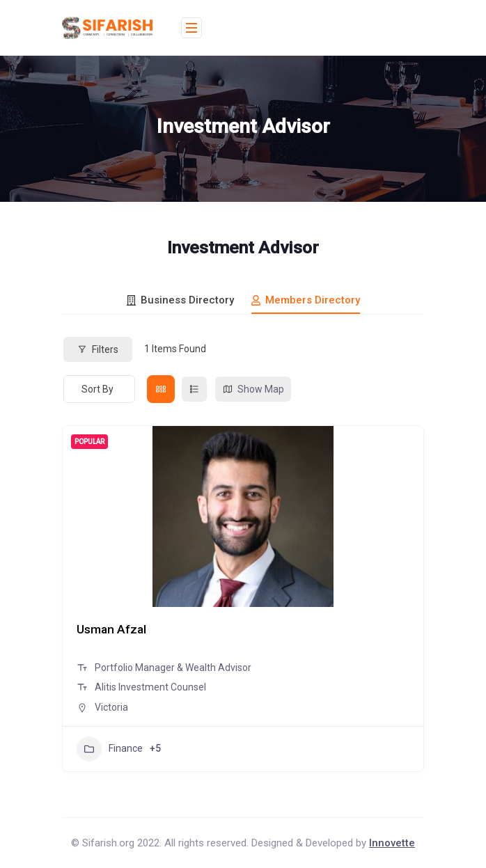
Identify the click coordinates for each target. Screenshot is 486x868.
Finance (110, 749)
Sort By (97, 389)
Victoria (111, 707)
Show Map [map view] (253, 389)
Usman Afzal (113, 629)
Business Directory (180, 300)
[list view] (194, 389)
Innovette (392, 843)
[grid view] (161, 389)
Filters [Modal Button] (98, 349)
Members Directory (306, 300)
